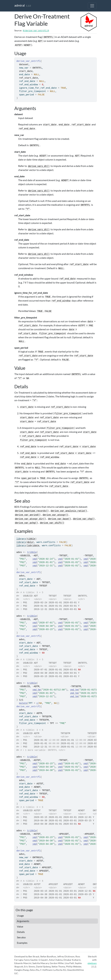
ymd (35, 559)
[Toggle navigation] (92, 6)
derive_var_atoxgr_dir (29, 519)
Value (20, 926)
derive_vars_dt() (39, 166)
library (21, 539)
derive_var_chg (82, 519)
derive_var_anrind (26, 515)
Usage (20, 916)
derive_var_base (58, 519)
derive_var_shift (51, 523)
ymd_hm (37, 690)
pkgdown (92, 963)
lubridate (33, 546)
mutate (23, 703)
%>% (21, 700)
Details (21, 932)
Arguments (23, 921)
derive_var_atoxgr (54, 515)
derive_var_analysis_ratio (67, 511)
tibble (31, 539)
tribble (32, 552)
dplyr (30, 542)
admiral (20, 5)
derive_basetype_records (30, 511)
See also (21, 937)
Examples (22, 943)
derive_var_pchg (25, 523)
